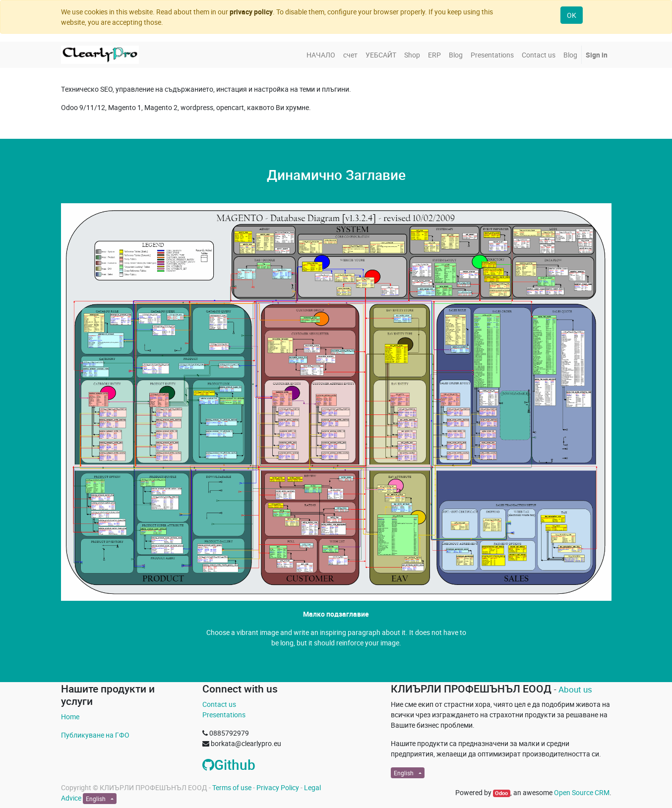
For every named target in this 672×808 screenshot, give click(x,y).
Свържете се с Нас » (336, 661)
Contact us (219, 704)
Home (70, 717)
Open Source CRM (582, 792)
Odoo (501, 793)
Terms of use (232, 787)
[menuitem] (321, 55)
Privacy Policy (278, 787)
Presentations (224, 715)
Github (229, 764)
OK (572, 15)
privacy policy (251, 12)
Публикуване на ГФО (95, 735)
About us (575, 689)
